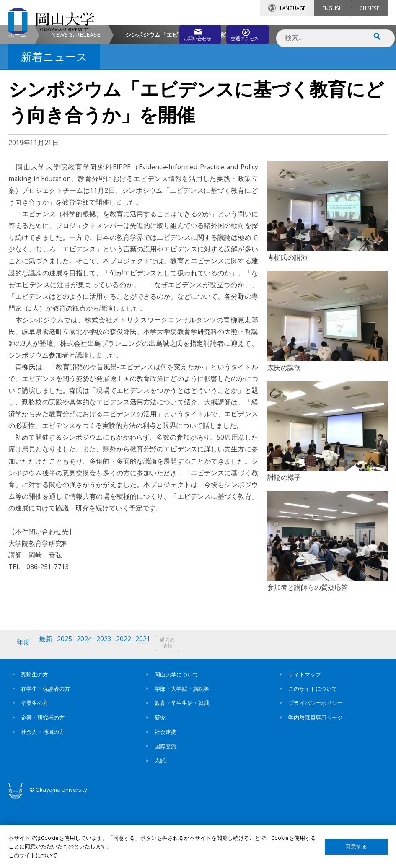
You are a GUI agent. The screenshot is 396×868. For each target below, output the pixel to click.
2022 (131, 713)
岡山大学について (176, 741)
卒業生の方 (35, 770)
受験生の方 (35, 741)
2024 (89, 713)
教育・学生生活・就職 (182, 770)
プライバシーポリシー (316, 770)
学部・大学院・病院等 (182, 756)
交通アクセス (241, 32)
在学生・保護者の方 (45, 756)
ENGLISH (332, 8)
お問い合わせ (167, 32)
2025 (68, 713)
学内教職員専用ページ (316, 785)
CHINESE (369, 8)
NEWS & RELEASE (76, 105)
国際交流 (166, 813)
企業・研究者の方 (43, 785)
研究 (160, 785)
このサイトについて (313, 756)
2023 (110, 713)
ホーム (17, 105)
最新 (48, 713)
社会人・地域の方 (43, 799)
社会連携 (166, 799)
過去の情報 (178, 713)
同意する (356, 846)
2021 (152, 713)
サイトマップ (305, 741)
